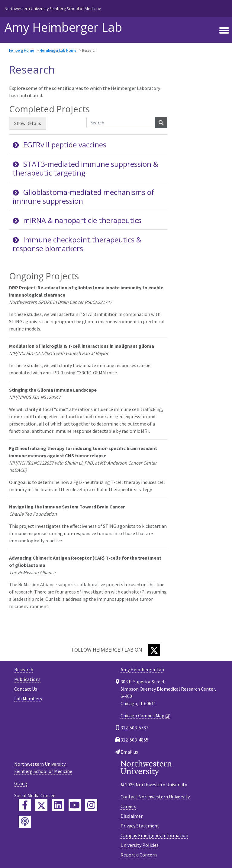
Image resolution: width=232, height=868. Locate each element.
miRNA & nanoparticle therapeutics (77, 220)
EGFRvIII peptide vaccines (60, 145)
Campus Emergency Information (154, 835)
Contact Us (26, 689)
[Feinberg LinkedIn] (58, 805)
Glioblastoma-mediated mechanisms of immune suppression (83, 196)
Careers (128, 806)
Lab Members (28, 699)
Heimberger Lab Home (58, 50)
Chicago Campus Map (142, 715)
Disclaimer (132, 816)
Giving (21, 783)
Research (24, 669)
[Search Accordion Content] (121, 123)
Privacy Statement (140, 826)
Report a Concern (139, 855)
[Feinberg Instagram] (91, 805)
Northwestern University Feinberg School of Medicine (53, 8)
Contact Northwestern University (155, 797)
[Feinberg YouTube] (75, 805)
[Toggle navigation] (224, 31)
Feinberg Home (21, 50)
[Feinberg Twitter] (41, 805)
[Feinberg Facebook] (25, 805)
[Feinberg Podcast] (25, 822)
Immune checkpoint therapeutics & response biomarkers (77, 244)
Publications (27, 679)
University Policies (140, 845)
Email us (129, 752)
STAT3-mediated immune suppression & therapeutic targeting (85, 168)
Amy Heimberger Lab (63, 27)
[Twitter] (154, 650)
